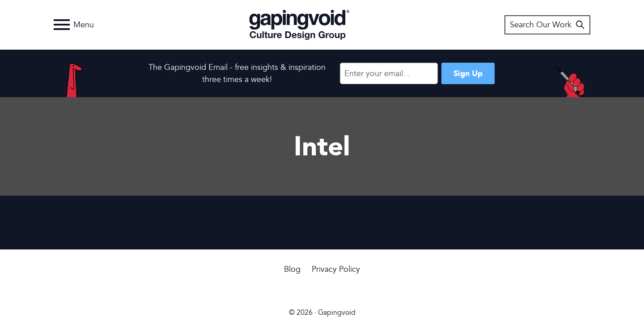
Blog (292, 269)
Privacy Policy (336, 269)
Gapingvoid (299, 25)
